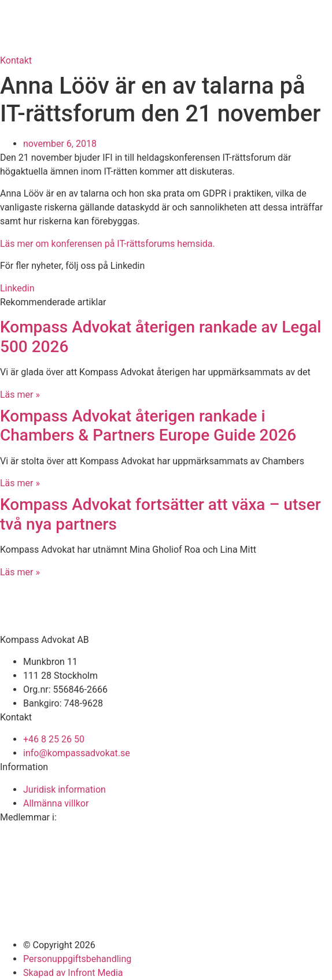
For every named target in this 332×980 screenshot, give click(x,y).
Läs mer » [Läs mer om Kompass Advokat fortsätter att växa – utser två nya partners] (20, 572)
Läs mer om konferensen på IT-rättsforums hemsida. (108, 244)
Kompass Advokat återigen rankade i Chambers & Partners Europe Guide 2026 (148, 426)
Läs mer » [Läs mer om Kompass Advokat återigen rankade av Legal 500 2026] (20, 395)
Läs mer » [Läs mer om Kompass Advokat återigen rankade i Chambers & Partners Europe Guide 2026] (20, 483)
